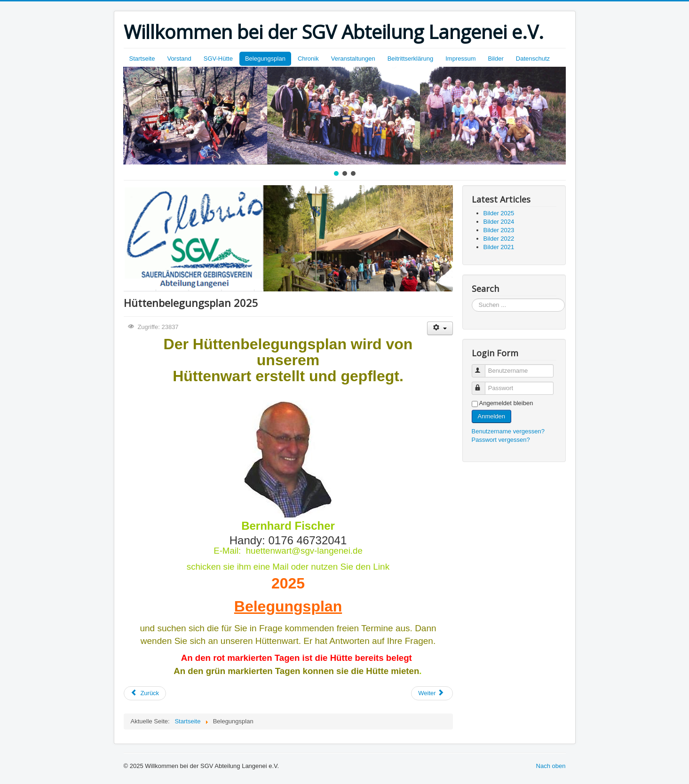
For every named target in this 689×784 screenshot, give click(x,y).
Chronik (308, 59)
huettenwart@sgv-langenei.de (304, 551)
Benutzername (483, 367)
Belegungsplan (265, 59)
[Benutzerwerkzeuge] (440, 328)
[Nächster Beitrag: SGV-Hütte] (432, 693)
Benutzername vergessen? (508, 431)
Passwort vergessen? (501, 440)
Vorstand (179, 59)
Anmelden (492, 416)
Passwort (483, 384)
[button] (336, 173)
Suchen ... (472, 299)
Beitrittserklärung (411, 59)
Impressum (460, 59)
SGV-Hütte (218, 59)
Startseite (142, 59)
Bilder (496, 59)
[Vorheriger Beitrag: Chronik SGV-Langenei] (145, 693)
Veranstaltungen (353, 59)
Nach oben (551, 766)
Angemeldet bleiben (506, 403)
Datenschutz (533, 59)
